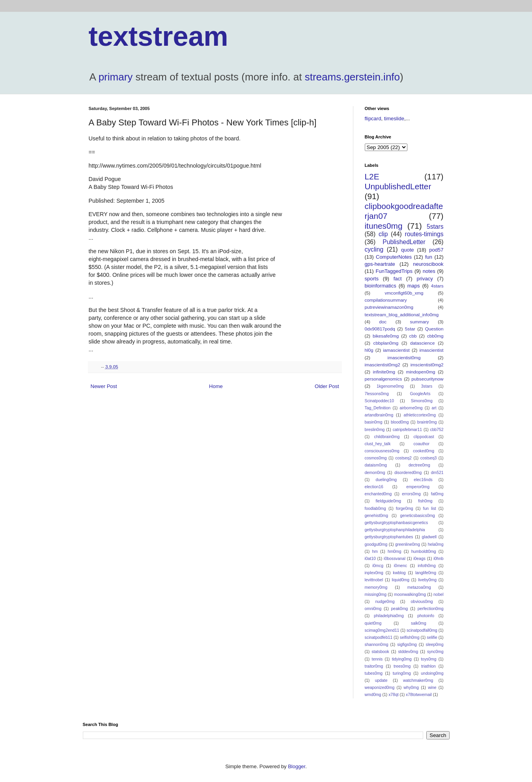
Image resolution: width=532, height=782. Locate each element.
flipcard (373, 119)
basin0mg (374, 422)
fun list (430, 509)
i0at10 (370, 559)
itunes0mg (384, 226)
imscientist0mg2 (427, 365)
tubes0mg (374, 673)
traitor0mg (374, 666)
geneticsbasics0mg (418, 516)
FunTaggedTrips (394, 271)
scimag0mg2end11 (382, 630)
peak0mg (400, 609)
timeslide (394, 119)
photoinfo (426, 616)
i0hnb (438, 559)
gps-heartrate (380, 264)
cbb (413, 336)
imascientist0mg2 (383, 365)
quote (408, 250)
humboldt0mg (424, 552)
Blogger (297, 766)
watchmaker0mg (418, 680)
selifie (432, 637)
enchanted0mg (378, 494)
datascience (422, 343)
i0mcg (378, 566)
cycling (374, 249)
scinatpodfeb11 (379, 637)
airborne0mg (411, 408)
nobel (438, 594)
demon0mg (375, 473)
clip (383, 234)
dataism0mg (376, 465)
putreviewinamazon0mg (389, 307)
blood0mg (400, 422)
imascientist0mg (404, 357)
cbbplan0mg (386, 343)
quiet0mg (373, 623)
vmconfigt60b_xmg (404, 293)
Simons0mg (422, 401)
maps (414, 286)
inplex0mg (374, 573)
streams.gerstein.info (352, 77)
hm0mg (395, 552)
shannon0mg (377, 645)
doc (383, 322)
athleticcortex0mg (420, 415)
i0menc (401, 566)
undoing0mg (432, 673)
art (434, 408)
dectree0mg (419, 465)
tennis (377, 659)
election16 (374, 487)
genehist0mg (377, 516)
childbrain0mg (387, 437)
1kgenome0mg (390, 386)
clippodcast (424, 437)
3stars (427, 386)
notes (429, 271)
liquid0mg (401, 580)
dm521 (437, 473)
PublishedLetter (404, 242)
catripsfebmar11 (408, 430)
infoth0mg (427, 566)
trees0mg (402, 666)
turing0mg (402, 673)
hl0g (369, 350)
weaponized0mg (380, 688)
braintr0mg (427, 422)
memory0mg (376, 587)
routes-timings (424, 234)
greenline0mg (408, 544)
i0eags (419, 559)
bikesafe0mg (386, 336)
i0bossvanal (395, 559)
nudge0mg (385, 602)
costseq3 (429, 458)
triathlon (428, 666)
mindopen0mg (421, 372)
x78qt (393, 695)
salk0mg (419, 623)
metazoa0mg (419, 587)
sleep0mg (434, 645)
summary (420, 322)
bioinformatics (381, 286)
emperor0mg (418, 487)
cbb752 (437, 430)
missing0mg (376, 594)
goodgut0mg (376, 544)
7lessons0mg (377, 394)
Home (216, 386)
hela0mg (436, 544)
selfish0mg (410, 637)
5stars (435, 227)
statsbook (380, 652)
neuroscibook (428, 264)
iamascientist (396, 350)
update (381, 680)
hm (375, 552)
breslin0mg (375, 430)
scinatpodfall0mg (422, 630)
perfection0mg (431, 609)
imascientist (431, 350)
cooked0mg (424, 451)
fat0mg (437, 494)
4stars (437, 286)
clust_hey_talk (378, 444)
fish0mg (425, 501)
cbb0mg (435, 336)
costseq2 (403, 458)
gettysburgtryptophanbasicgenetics (397, 523)
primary (116, 77)
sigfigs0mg (407, 645)
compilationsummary (386, 300)
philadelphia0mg (389, 616)
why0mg (411, 688)
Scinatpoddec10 (380, 401)
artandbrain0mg (379, 415)
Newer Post (104, 386)
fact (398, 279)
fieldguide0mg (388, 501)
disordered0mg (408, 473)
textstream (159, 36)
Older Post (327, 386)
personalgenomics (384, 379)
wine (432, 688)
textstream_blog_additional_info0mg (402, 314)
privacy (425, 279)
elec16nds (423, 480)
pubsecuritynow (427, 379)
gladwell (429, 537)
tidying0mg (402, 659)
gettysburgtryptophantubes (389, 537)
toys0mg (428, 659)
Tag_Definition (378, 408)
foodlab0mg (375, 509)
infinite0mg (384, 372)
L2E (372, 176)
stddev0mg (408, 652)
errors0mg (411, 494)
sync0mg (435, 652)
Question (434, 329)
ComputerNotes (394, 257)
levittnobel (374, 580)
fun (429, 257)
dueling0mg (386, 480)
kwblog (399, 573)
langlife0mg (426, 573)
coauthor (422, 444)
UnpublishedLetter (398, 186)
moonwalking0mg (410, 594)
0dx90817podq (380, 329)
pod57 (436, 250)
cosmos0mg (376, 458)
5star (410, 329)
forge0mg (405, 509)
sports (372, 279)
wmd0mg (373, 695)
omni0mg (373, 609)
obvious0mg (422, 602)
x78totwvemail (419, 695)
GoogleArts (420, 394)
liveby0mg (427, 580)
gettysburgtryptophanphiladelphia (395, 530)
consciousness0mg (382, 451)
